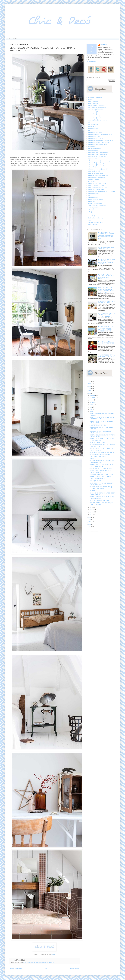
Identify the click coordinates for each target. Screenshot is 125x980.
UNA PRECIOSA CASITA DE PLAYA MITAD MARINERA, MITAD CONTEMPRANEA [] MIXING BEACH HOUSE (106, 329)
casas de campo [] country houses (97, 108)
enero (91, 514)
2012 (90, 524)
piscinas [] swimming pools (95, 204)
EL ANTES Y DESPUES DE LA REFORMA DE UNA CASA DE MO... (102, 418)
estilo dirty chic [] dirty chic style (96, 163)
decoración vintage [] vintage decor (97, 145)
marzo (92, 510)
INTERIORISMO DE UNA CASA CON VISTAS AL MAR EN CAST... (102, 484)
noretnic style (92, 202)
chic (89, 122)
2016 (90, 393)
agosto (92, 405)
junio (91, 409)
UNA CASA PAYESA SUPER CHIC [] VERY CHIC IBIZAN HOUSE (101, 465)
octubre (92, 400)
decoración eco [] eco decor (95, 138)
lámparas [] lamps (93, 198)
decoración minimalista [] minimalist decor (99, 142)
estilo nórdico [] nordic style (95, 167)
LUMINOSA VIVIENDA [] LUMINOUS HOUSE (102, 475)
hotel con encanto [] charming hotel (97, 187)
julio (91, 407)
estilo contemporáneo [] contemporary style (100, 161)
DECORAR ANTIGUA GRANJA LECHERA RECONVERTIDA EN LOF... (101, 478)
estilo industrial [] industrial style (46, 963)
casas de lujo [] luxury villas (95, 110)
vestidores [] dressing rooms (96, 222)
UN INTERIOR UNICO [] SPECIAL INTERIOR (102, 452)
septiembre (93, 402)
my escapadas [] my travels (95, 200)
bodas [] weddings (93, 104)
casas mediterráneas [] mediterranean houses (100, 116)
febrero (92, 512)
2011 (90, 527)
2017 (90, 391)
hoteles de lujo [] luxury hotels (96, 189)
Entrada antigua (74, 968)
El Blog (15, 39)
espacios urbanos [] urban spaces (97, 157)
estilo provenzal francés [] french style (98, 169)
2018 (90, 389)
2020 (90, 384)
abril (91, 507)
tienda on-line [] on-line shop (96, 218)
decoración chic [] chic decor (96, 136)
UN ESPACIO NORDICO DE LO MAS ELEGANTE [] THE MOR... (100, 456)
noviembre (93, 398)
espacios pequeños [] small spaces (97, 155)
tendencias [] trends (93, 216)
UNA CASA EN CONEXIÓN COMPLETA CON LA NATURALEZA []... (102, 462)
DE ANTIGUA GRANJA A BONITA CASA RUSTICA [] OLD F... (100, 432)
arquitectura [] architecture (95, 98)
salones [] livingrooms (94, 210)
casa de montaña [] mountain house (98, 106)
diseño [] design (92, 147)
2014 (90, 520)
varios (90, 220)
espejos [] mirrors (93, 159)
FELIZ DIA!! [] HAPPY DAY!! (97, 443)
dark (89, 130)
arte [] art (91, 100)
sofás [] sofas (92, 212)
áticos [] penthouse (93, 224)
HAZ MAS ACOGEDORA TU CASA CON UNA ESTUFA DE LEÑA (106, 343)
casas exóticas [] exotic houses (96, 114)
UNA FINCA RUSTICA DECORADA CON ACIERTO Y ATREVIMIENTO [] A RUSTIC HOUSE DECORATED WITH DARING (106, 235)
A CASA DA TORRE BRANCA (98, 425)
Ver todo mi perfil (91, 62)
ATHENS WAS (93, 459)
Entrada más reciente (16, 968)
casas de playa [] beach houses (97, 112)
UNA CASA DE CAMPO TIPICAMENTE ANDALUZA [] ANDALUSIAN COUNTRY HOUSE (106, 277)
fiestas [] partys (92, 181)
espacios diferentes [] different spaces (98, 153)
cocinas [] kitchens (93, 124)
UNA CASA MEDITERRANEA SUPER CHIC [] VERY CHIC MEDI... (102, 439)
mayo (91, 412)
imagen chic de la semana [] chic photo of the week (102, 191)
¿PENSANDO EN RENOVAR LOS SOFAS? (101, 501)
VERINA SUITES (94, 491)
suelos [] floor (92, 214)
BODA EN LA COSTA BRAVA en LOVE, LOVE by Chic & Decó (106, 356)
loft (89, 196)
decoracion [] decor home (95, 132)
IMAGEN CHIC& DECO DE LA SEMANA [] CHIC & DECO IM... (101, 472)
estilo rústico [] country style (95, 173)
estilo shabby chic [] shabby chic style (98, 175)
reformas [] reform (93, 208)
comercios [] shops (93, 128)
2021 (90, 382)
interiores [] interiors (93, 194)
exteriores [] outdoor (93, 179)
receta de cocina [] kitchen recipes (97, 206)
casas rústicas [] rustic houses (31, 963)
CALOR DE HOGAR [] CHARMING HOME (101, 469)
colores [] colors (92, 126)
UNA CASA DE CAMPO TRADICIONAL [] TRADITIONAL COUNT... (101, 488)
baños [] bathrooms (93, 102)
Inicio (9, 39)
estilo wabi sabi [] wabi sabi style (97, 177)
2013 (90, 522)
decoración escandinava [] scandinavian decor (100, 140)
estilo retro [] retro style (94, 171)
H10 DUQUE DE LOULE (96, 481)
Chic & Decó (104, 45)
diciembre (93, 395)
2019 (90, 386)
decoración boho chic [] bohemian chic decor (100, 134)
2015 (90, 517)
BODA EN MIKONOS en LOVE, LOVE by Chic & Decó (106, 302)
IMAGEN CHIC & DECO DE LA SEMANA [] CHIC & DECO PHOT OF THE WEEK (106, 315)
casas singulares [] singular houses (97, 120)
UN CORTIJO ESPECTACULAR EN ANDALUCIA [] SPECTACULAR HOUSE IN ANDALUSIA (106, 262)
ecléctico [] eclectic (93, 151)
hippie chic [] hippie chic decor (96, 185)
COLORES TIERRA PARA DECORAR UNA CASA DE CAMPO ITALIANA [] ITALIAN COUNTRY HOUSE (106, 290)
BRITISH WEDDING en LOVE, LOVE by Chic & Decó (106, 248)
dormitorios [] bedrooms (94, 149)
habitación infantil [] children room (97, 183)
